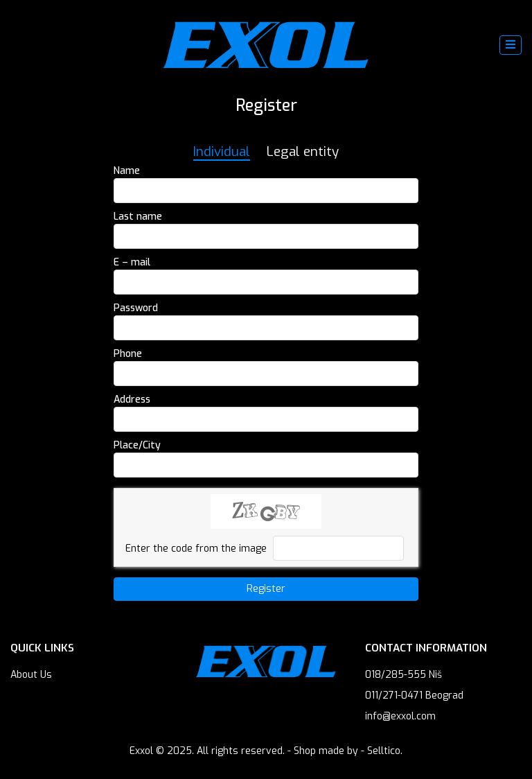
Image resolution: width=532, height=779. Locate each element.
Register (266, 589)
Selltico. (385, 751)
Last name (138, 217)
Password (136, 308)
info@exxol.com (400, 716)
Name (127, 171)
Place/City (137, 445)
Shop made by (326, 751)
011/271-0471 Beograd (414, 695)
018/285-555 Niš (404, 675)
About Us (31, 675)
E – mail (132, 262)
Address (132, 400)
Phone (128, 354)
